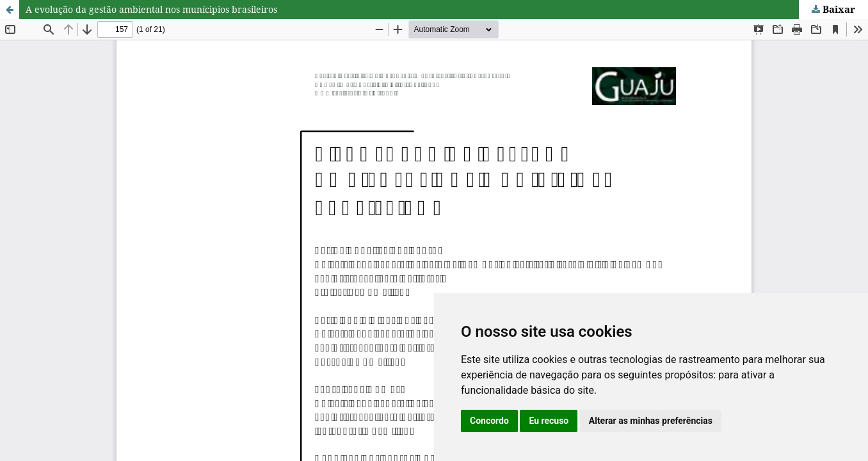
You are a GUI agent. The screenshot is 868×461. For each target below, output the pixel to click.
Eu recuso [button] (549, 421)
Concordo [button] (489, 421)
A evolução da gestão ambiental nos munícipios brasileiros (151, 9)
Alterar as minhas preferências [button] (651, 421)
